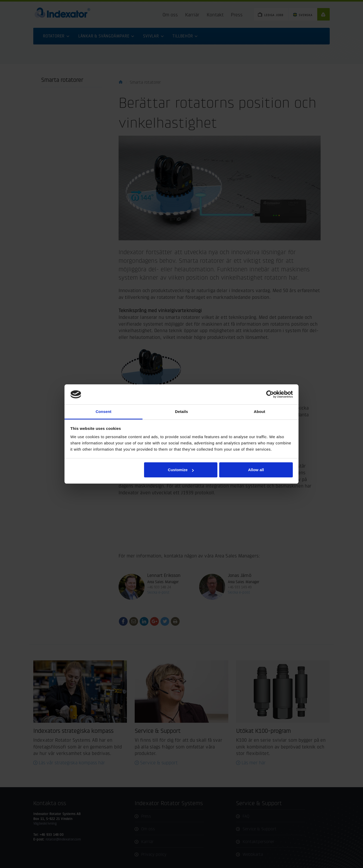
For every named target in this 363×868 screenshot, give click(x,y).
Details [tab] (181, 412)
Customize (181, 470)
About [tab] (260, 412)
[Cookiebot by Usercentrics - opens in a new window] (270, 394)
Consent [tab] (104, 412)
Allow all (256, 470)
